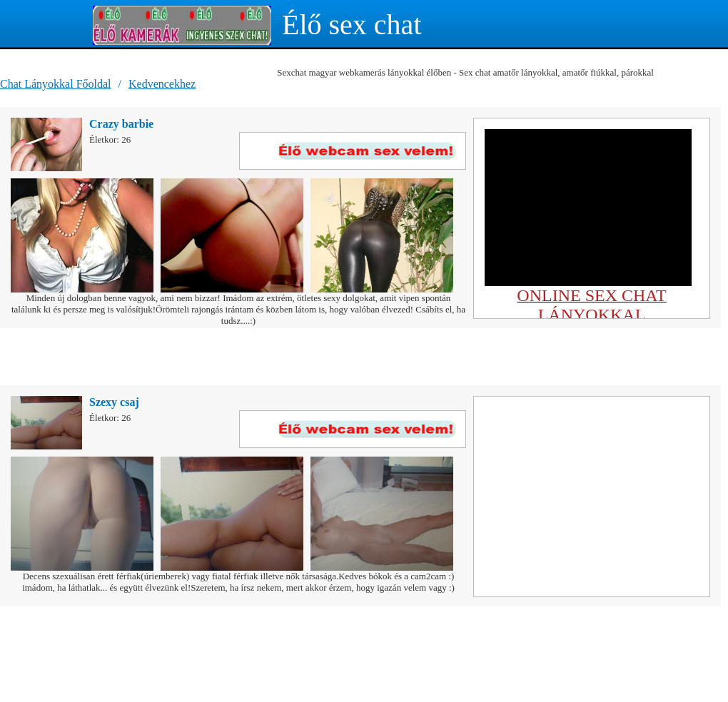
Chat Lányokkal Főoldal (56, 84)
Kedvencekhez (162, 84)
